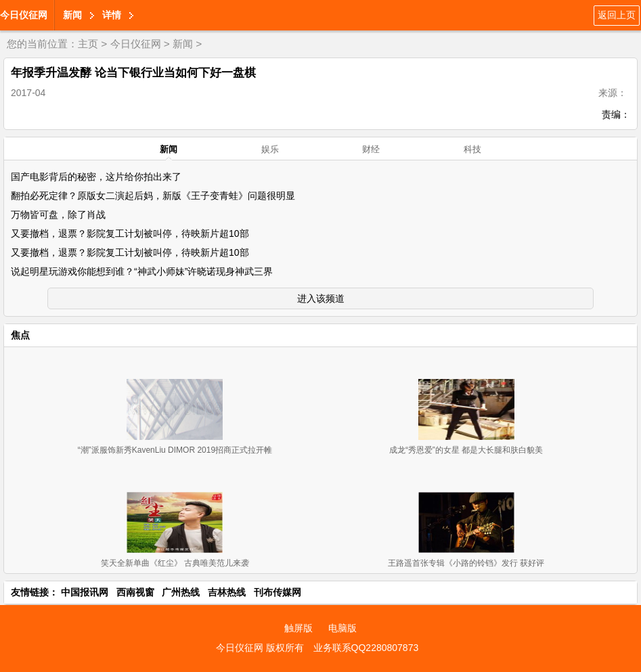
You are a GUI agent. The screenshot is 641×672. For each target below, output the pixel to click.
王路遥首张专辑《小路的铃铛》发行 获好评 (466, 563)
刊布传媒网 (278, 592)
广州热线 (181, 592)
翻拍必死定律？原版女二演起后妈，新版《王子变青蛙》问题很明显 (153, 196)
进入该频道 (321, 298)
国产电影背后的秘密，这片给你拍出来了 (96, 177)
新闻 (72, 15)
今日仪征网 (24, 15)
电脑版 (342, 628)
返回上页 (617, 15)
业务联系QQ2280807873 (366, 648)
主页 (88, 44)
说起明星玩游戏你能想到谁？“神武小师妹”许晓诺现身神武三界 (142, 271)
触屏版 (299, 628)
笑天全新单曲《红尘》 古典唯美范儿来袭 (175, 563)
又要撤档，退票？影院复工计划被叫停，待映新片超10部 (130, 233)
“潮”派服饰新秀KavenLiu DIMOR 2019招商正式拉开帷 (175, 450)
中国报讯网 (85, 592)
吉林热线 (227, 592)
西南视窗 (135, 592)
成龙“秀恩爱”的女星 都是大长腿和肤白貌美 (466, 450)
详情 (112, 15)
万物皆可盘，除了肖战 (58, 215)
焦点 (20, 335)
